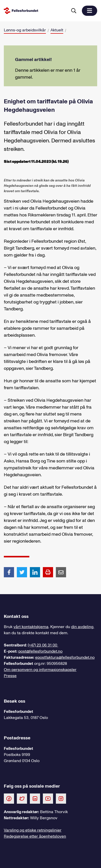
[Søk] (74, 11)
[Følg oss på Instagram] (61, 798)
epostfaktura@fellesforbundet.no (65, 657)
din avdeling (82, 627)
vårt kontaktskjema (31, 627)
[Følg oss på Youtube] (48, 798)
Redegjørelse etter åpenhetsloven (35, 836)
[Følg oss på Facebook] (9, 798)
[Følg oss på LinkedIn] (35, 798)
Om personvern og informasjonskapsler (40, 670)
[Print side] (48, 572)
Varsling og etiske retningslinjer (33, 830)
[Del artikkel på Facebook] (9, 572)
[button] (90, 11)
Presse (10, 676)
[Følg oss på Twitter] (22, 798)
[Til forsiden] (35, 11)
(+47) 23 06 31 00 (43, 645)
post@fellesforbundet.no (40, 651)
